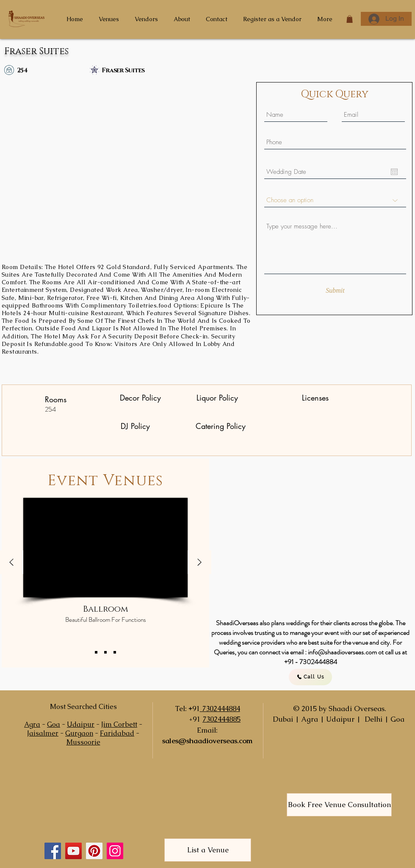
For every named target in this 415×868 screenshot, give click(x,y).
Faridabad (117, 733)
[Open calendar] (394, 172)
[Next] (199, 563)
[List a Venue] (208, 850)
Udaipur (81, 724)
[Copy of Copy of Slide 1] (115, 652)
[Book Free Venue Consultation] (339, 805)
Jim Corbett (119, 724)
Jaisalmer (43, 733)
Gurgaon (79, 733)
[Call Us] (310, 677)
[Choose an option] (335, 201)
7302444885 (221, 719)
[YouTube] (73, 851)
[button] (350, 19)
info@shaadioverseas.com (342, 652)
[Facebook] (53, 851)
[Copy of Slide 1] (105, 652)
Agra (32, 724)
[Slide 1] (96, 652)
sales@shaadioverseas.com (207, 741)
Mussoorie (83, 742)
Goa (54, 724)
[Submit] (335, 291)
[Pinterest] (94, 851)
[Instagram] (115, 851)
